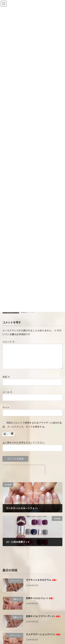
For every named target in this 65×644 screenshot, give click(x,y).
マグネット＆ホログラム (41, 580)
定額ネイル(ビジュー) (40, 598)
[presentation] (24, 470)
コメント (9, 342)
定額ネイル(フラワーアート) (43, 616)
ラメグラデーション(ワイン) (43, 634)
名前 (6, 377)
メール (7, 392)
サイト (6, 407)
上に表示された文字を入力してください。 (24, 443)
